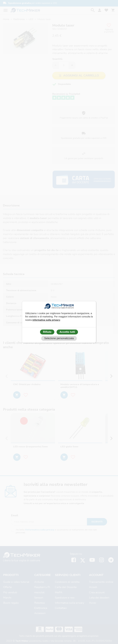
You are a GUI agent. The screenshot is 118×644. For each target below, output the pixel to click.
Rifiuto (47, 332)
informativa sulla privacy (46, 320)
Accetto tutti (67, 332)
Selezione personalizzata (59, 338)
